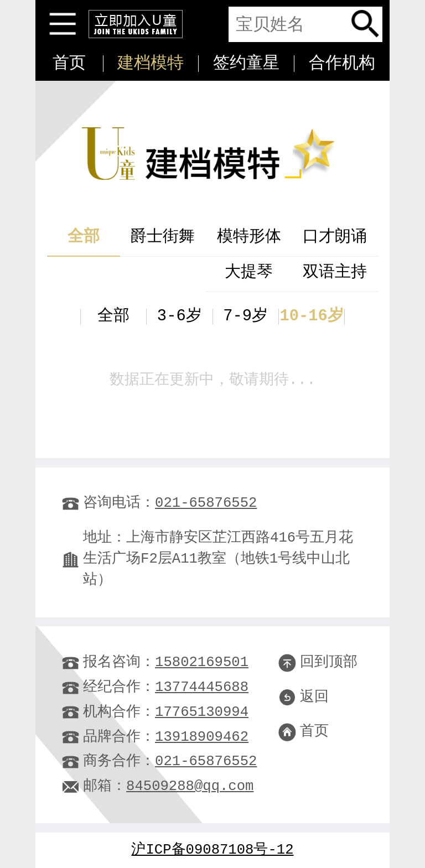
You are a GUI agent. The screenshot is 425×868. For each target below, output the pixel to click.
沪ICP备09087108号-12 (213, 850)
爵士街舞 (163, 237)
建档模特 (151, 64)
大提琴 (249, 272)
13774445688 (202, 687)
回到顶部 (318, 662)
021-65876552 (206, 503)
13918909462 (202, 737)
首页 (69, 64)
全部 (84, 237)
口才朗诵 (335, 237)
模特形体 (249, 237)
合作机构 (342, 64)
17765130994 (202, 712)
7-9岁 (245, 316)
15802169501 (202, 662)
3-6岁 (180, 316)
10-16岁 (311, 316)
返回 (304, 697)
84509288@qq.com (190, 786)
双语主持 (335, 272)
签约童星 (246, 64)
